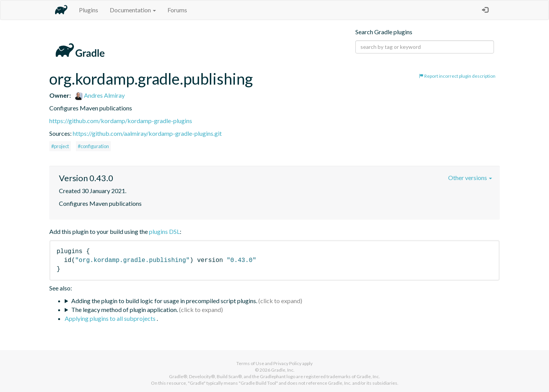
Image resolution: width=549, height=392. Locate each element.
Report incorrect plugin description (457, 76)
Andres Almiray (100, 95)
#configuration (93, 146)
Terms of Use (250, 363)
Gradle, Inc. (283, 370)
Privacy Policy (287, 363)
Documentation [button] (133, 10)
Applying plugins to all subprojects (111, 318)
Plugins (89, 10)
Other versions (470, 178)
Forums (177, 10)
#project (60, 146)
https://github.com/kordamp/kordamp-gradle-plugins (121, 121)
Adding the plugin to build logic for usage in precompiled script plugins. (164, 301)
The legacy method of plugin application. (125, 309)
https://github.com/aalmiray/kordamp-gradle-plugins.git (147, 133)
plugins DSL (164, 231)
